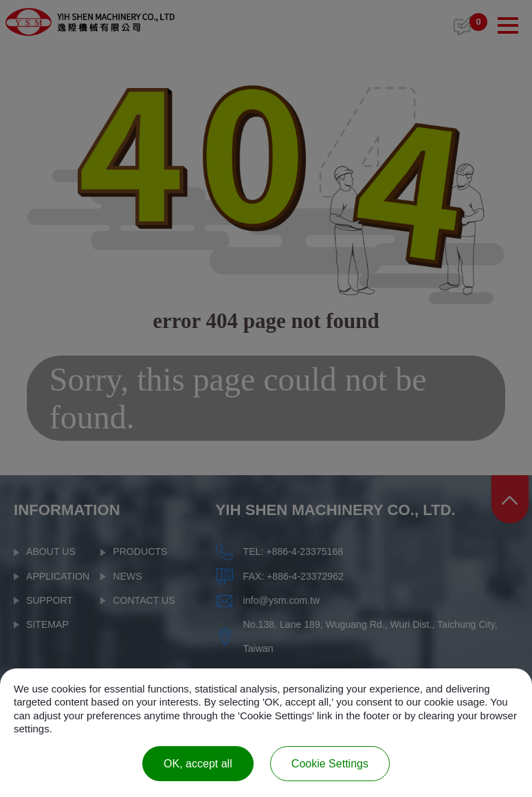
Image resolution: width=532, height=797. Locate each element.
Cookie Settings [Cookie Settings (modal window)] (330, 764)
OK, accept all (198, 764)
